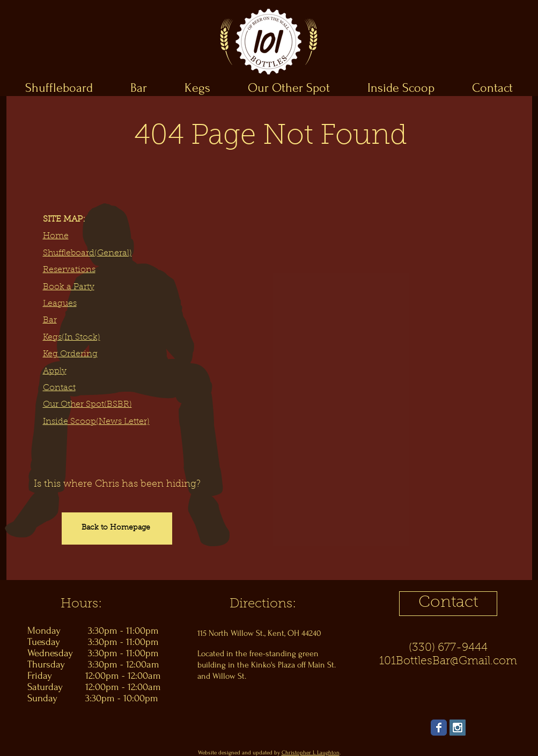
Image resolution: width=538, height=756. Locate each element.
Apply (55, 371)
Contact (59, 388)
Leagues (60, 304)
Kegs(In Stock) (72, 337)
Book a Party (69, 287)
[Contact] (448, 604)
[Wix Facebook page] (439, 728)
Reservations (69, 270)
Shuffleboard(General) (87, 253)
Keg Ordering (70, 354)
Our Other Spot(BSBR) (87, 405)
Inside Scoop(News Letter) (96, 422)
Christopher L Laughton (311, 753)
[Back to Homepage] (117, 529)
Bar (50, 320)
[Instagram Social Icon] (458, 728)
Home (56, 236)
